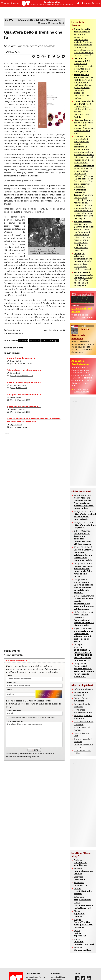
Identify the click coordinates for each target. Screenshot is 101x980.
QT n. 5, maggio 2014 (18, 427)
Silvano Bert (15, 373)
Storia (44, 341)
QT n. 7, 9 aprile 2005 (18, 388)
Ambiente (23, 341)
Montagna (53, 341)
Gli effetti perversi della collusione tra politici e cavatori (83, 261)
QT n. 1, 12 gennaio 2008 (21, 20)
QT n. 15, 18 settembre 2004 (21, 376)
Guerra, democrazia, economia (80, 334)
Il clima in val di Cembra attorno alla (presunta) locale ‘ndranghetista (84, 65)
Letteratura (35, 341)
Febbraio (80, 863)
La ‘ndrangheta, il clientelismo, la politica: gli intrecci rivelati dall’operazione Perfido (84, 109)
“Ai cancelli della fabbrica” (82, 705)
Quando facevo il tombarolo (82, 700)
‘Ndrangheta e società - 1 (81, 694)
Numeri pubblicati (58, 977)
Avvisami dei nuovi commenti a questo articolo (31, 718)
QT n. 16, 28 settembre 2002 (22, 363)
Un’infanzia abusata (83, 689)
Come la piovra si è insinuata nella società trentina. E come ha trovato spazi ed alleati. (84, 127)
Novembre (80, 884)
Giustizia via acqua (55, 330)
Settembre (83, 898)
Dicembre (79, 878)
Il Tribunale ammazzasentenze (83, 711)
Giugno (79, 914)
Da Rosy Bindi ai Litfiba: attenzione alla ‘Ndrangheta (83, 279)
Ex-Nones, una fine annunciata (83, 717)
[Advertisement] (34, 539)
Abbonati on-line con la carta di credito (83, 391)
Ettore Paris (14, 52)
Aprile (80, 933)
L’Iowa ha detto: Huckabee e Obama (14, 332)
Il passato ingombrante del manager (82, 727)
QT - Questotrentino (84, 722)
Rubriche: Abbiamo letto (48, 20)
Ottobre (83, 891)
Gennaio (84, 871)
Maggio (83, 924)
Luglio (83, 905)
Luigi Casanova (16, 425)
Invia (34, 750)
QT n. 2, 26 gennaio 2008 (20, 400)
